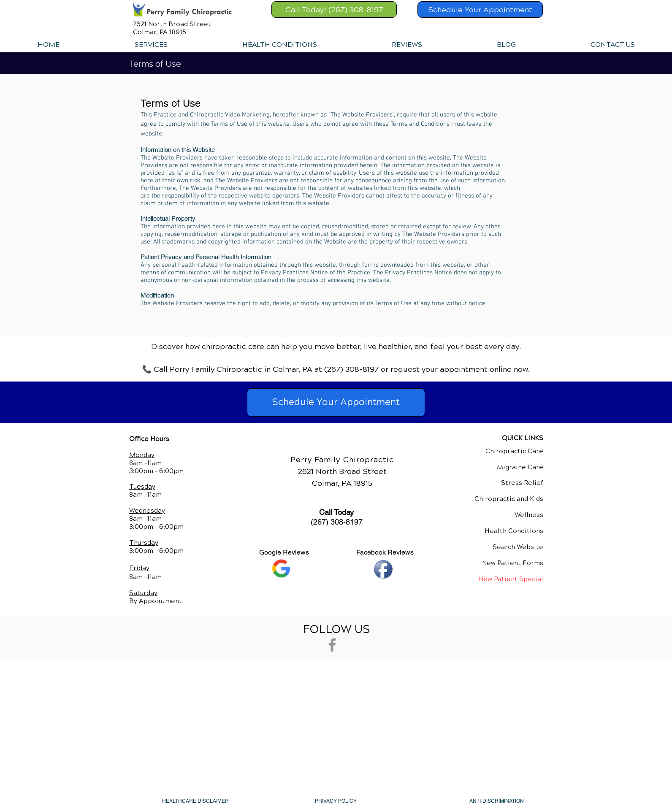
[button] (151, 45)
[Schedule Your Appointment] (480, 9)
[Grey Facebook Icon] (332, 645)
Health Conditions (514, 531)
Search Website (518, 547)
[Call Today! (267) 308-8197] (334, 9)
